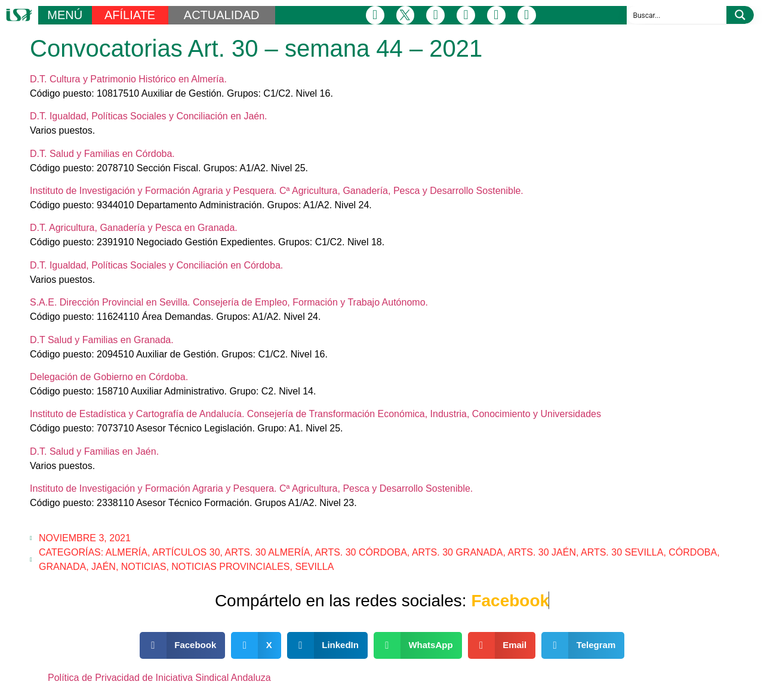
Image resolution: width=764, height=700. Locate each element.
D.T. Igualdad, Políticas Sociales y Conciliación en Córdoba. (156, 265)
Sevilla (314, 567)
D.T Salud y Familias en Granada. (102, 340)
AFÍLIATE (130, 15)
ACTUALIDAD (222, 15)
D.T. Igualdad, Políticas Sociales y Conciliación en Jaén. (149, 116)
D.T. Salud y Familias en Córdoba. (102, 154)
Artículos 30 (186, 552)
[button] (183, 645)
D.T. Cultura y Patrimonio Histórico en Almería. (128, 79)
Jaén (104, 567)
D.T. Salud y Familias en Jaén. (94, 451)
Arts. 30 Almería (268, 552)
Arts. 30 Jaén (542, 552)
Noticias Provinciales (230, 567)
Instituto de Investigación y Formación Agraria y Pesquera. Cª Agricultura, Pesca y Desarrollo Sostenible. (251, 488)
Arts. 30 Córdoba (361, 552)
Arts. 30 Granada (458, 552)
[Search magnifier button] (740, 15)
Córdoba (693, 552)
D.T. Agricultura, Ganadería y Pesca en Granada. (134, 228)
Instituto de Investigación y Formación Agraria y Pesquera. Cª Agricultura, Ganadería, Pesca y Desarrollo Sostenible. (277, 191)
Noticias (144, 567)
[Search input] (677, 15)
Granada (62, 567)
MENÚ (65, 15)
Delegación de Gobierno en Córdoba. (109, 377)
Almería (127, 552)
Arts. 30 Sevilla (622, 552)
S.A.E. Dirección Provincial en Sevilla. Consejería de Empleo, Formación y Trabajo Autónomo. (229, 302)
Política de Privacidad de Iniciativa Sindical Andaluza (159, 678)
